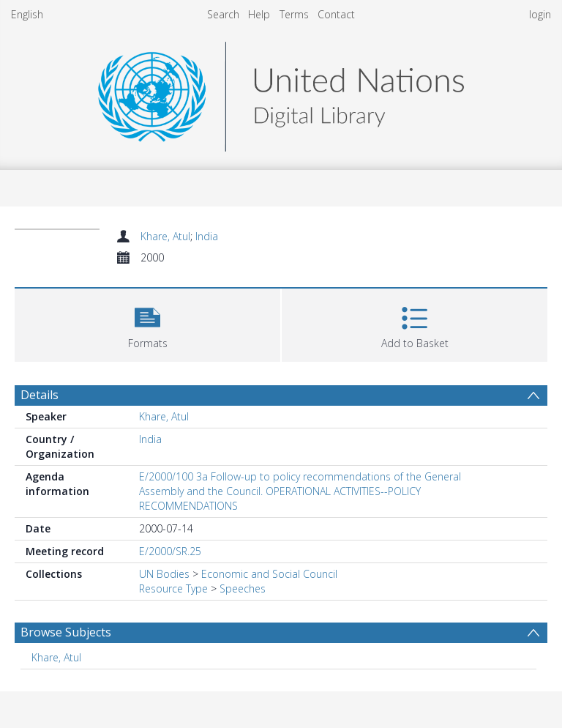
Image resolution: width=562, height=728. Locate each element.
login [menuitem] (540, 14)
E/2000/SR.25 (170, 551)
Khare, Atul (165, 236)
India (207, 236)
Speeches (243, 588)
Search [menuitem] (223, 14)
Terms (294, 14)
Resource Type (173, 588)
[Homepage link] (281, 93)
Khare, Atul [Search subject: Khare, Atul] (56, 657)
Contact (336, 14)
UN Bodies (164, 574)
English (27, 14)
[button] (147, 323)
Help (259, 14)
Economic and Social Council (269, 574)
